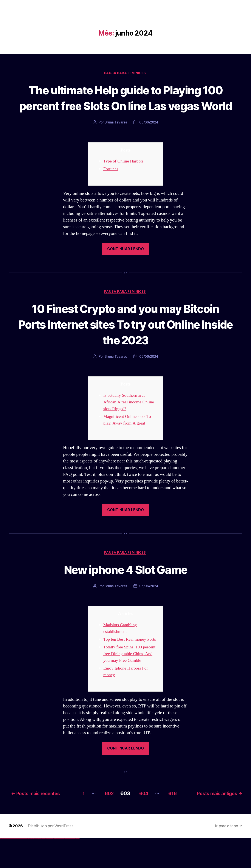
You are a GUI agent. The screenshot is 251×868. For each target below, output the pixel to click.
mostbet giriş (65, 868)
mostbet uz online (60, 868)
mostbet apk (51, 868)
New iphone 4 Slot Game (125, 586)
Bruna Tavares (115, 139)
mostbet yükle (77, 868)
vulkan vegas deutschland (9, 868)
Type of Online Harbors (125, 177)
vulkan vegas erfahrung (22, 868)
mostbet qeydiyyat (78, 868)
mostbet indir (69, 868)
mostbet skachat (49, 868)
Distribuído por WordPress (50, 856)
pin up (35, 868)
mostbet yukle (67, 868)
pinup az (38, 868)
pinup (35, 868)
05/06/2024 (149, 139)
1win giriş (29, 868)
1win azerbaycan (32, 868)
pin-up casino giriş (39, 868)
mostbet (46, 868)
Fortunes (111, 185)
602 (105, 823)
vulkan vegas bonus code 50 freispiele (25, 868)
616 (174, 823)
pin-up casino (41, 868)
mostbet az (64, 868)
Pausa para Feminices (125, 73)
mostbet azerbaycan (74, 868)
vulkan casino (3, 868)
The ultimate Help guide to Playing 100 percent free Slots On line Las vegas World (125, 106)
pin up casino (36, 868)
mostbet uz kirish (53, 868)
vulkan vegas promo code (16, 868)
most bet (62, 868)
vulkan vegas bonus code (13, 868)
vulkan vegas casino (4, 868)
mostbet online (54, 868)
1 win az (31, 868)
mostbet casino (56, 868)
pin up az (45, 868)
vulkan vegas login (7, 868)
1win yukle (34, 868)
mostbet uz (47, 868)
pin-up (37, 868)
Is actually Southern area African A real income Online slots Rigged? (130, 419)
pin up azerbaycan (44, 868)
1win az (29, 868)
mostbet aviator (70, 868)
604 (143, 823)
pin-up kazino (42, 868)
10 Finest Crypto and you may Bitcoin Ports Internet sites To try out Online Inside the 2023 (125, 340)
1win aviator (30, 868)
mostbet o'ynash (58, 868)
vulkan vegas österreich (19, 868)
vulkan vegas (1, 868)
